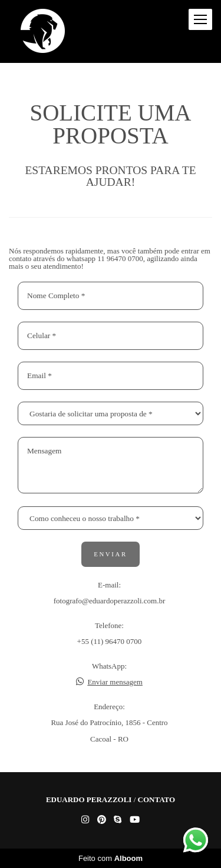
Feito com (111, 858)
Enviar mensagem (115, 682)
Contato (157, 799)
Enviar (111, 554)
